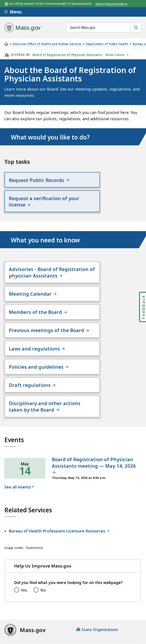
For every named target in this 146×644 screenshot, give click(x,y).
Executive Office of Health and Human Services (47, 44)
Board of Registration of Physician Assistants (67, 55)
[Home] (6, 44)
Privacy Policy (79, 603)
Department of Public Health (107, 44)
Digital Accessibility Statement (32, 603)
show (114, 55)
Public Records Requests (27, 614)
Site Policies (109, 603)
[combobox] (104, 28)
